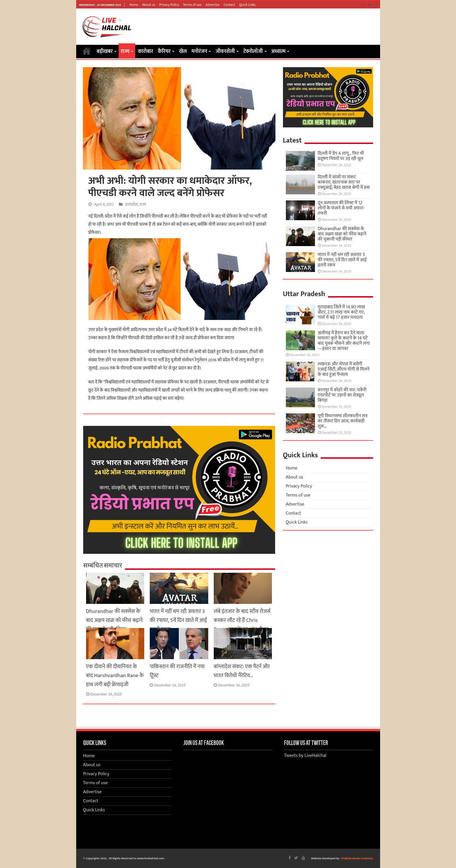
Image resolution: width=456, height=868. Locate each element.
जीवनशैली (225, 51)
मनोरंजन (199, 51)
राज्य (125, 51)
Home (134, 5)
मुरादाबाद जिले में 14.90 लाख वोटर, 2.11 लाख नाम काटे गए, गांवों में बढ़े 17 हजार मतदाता (342, 312)
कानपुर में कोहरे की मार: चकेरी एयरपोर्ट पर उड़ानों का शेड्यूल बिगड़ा (342, 395)
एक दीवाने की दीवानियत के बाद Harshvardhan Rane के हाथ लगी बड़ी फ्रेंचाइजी (115, 676)
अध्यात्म (278, 51)
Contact (229, 5)
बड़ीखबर (105, 51)
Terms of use (192, 5)
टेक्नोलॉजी (253, 51)
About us (149, 5)
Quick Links (247, 5)
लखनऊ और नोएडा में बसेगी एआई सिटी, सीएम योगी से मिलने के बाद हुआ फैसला (344, 369)
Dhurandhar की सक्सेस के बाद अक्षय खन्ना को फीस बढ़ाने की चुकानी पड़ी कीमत (114, 620)
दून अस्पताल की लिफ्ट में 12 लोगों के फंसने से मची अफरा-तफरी (341, 208)
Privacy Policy (169, 5)
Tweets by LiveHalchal (305, 756)
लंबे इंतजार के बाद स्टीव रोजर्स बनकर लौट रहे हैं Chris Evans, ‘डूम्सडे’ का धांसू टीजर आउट (242, 625)
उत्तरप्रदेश (131, 204)
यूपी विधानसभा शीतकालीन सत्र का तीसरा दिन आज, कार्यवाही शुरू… (343, 421)
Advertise (213, 5)
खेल (183, 51)
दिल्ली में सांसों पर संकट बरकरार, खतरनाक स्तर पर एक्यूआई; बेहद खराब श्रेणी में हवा (344, 182)
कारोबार (146, 51)
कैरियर (164, 51)
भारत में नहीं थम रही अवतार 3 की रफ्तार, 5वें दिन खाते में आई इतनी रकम (178, 620)
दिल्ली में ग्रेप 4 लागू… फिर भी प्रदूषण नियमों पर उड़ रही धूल (341, 156)
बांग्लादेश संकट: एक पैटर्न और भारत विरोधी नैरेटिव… (242, 671)
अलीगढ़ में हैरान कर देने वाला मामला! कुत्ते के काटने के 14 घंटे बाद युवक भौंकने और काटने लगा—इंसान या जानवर (344, 341)
